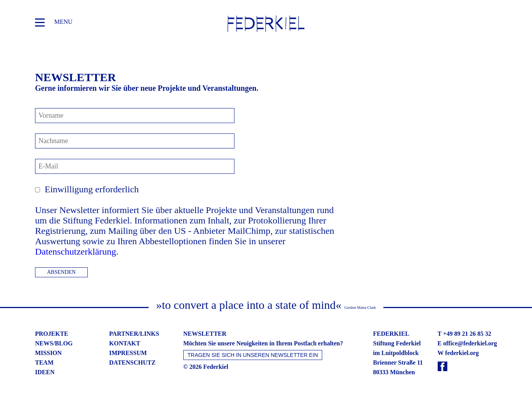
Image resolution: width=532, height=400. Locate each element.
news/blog (54, 343)
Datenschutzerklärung (76, 252)
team (44, 362)
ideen (45, 372)
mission (48, 353)
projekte (52, 334)
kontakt (125, 343)
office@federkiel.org (470, 343)
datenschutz (133, 362)
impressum (128, 353)
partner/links (134, 334)
